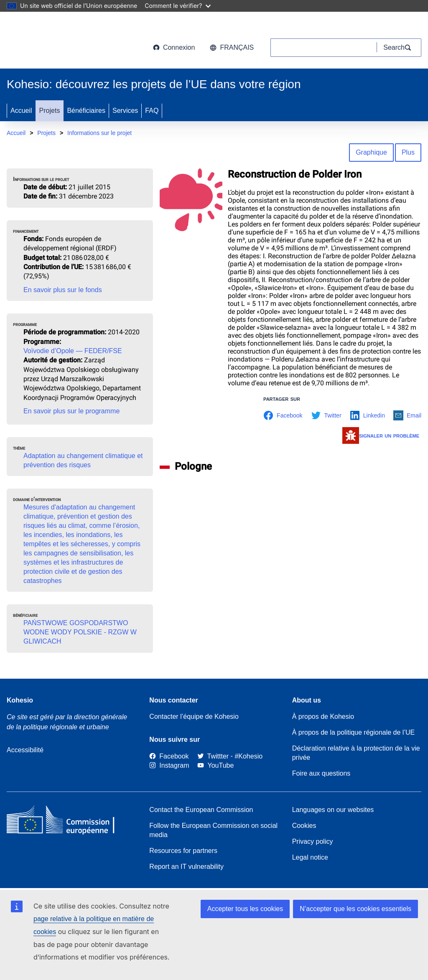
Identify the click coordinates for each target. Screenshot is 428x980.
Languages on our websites (333, 810)
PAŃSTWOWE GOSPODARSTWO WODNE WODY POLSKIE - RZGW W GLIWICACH (80, 632)
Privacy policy (313, 841)
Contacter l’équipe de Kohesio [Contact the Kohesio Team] (194, 717)
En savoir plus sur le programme (71, 411)
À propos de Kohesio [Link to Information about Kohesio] (323, 717)
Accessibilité (25, 750)
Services (125, 111)
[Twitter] (213, 756)
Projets (50, 111)
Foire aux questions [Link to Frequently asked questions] (321, 773)
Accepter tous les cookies (245, 909)
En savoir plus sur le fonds (63, 290)
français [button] (232, 47)
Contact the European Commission (201, 810)
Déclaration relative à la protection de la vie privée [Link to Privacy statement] (356, 753)
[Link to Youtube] (215, 766)
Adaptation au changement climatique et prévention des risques (83, 460)
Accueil (21, 111)
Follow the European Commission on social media (213, 830)
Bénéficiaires (86, 111)
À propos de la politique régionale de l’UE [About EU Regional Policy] (354, 732)
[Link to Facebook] (169, 756)
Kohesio (20, 700)
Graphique (371, 152)
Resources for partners (183, 851)
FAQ (152, 111)
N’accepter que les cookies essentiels (355, 909)
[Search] (399, 48)
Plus (408, 152)
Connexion (174, 47)
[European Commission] (74, 42)
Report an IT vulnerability (186, 867)
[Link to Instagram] (169, 766)
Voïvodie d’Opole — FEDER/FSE (73, 351)
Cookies (304, 826)
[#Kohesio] (248, 756)
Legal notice (310, 857)
